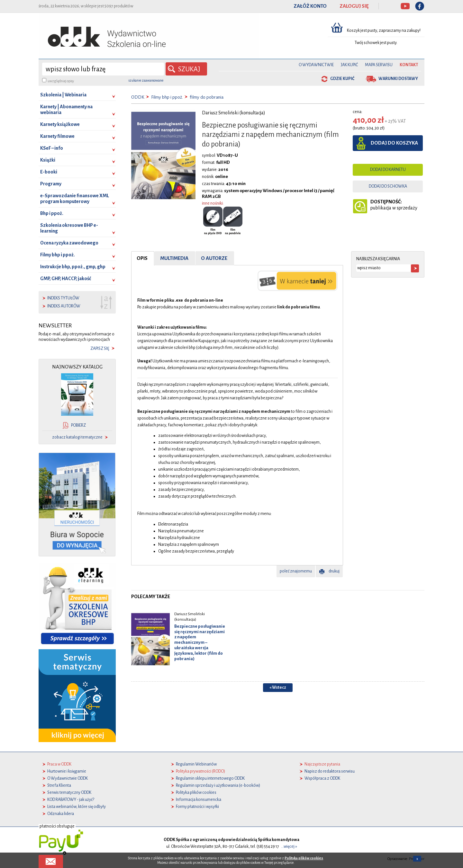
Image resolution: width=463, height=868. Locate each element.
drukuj (334, 571)
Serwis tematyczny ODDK (69, 793)
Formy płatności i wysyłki (197, 807)
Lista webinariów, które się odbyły (77, 807)
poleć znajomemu (296, 571)
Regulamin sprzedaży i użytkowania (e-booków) (218, 785)
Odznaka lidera (61, 814)
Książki (48, 160)
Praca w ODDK (59, 764)
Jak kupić (349, 65)
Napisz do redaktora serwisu (330, 771)
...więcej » (289, 846)
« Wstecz (278, 687)
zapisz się (100, 349)
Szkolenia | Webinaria (63, 95)
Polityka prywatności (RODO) (200, 771)
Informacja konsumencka (199, 800)
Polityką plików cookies (304, 858)
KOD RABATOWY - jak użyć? (71, 800)
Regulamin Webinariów (196, 764)
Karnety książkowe (60, 124)
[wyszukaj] (103, 69)
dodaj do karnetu (388, 170)
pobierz (78, 425)
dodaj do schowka (388, 186)
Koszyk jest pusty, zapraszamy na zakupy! (384, 31)
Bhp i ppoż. (52, 213)
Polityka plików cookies (196, 793)
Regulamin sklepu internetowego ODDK (210, 778)
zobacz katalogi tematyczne (77, 437)
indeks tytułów (63, 298)
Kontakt (409, 65)
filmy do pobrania (207, 97)
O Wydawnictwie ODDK (68, 778)
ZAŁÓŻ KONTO (310, 6)
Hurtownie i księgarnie (67, 771)
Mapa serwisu (379, 65)
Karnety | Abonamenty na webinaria (66, 110)
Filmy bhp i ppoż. (58, 255)
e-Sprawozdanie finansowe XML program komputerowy (75, 199)
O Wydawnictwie (316, 65)
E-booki (49, 172)
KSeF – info (52, 148)
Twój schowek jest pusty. (376, 43)
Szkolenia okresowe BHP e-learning (69, 228)
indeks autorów (64, 306)
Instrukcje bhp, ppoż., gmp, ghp (73, 267)
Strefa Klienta (59, 785)
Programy (51, 184)
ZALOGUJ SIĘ (354, 6)
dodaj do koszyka (394, 143)
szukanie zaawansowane (146, 80)
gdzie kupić (342, 79)
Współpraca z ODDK (322, 778)
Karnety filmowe (57, 136)
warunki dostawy (398, 79)
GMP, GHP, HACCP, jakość (66, 279)
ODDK (138, 97)
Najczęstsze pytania (322, 764)
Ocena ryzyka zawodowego (69, 243)
